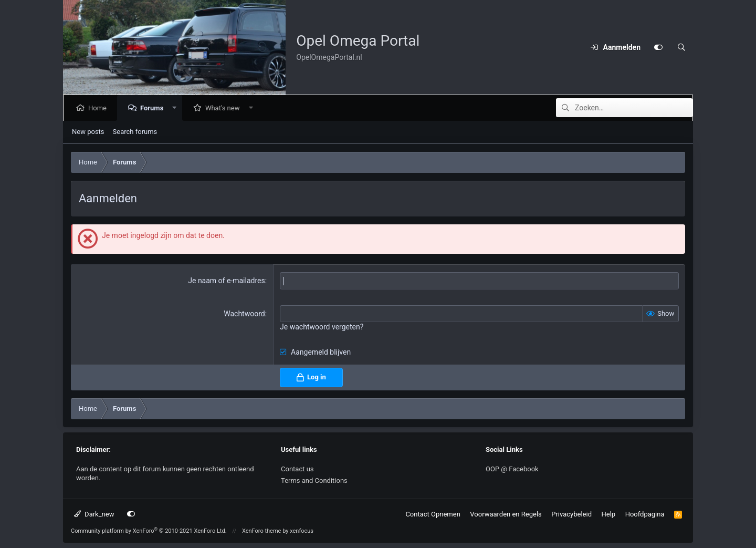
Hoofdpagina (645, 514)
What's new (225, 108)
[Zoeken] (681, 47)
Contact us (297, 469)
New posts (88, 132)
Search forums (135, 132)
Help (609, 514)
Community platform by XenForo (149, 531)
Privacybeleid (571, 514)
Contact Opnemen (433, 514)
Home (99, 108)
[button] (177, 108)
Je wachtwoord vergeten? (322, 327)
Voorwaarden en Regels (506, 514)
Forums (154, 108)
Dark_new (94, 514)
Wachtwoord (244, 314)
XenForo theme (262, 531)
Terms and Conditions (314, 480)
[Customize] (658, 47)
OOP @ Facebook (512, 469)
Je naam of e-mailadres (226, 281)
